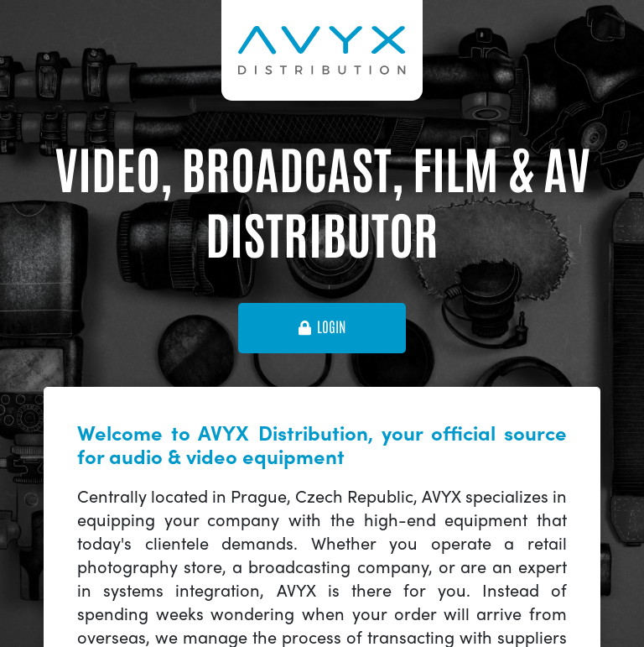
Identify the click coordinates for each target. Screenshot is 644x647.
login (322, 327)
